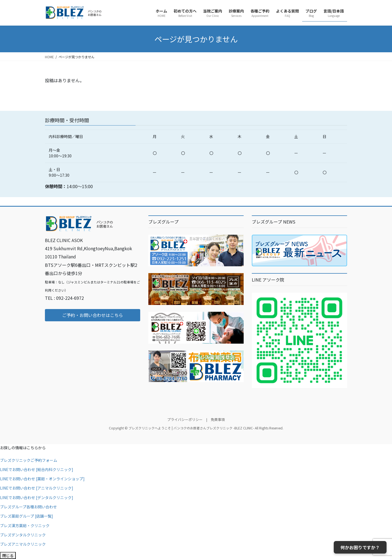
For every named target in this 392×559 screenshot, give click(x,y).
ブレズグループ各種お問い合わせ (28, 507)
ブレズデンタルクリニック (23, 535)
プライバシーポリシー (185, 419)
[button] (93, 315)
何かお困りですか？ (360, 547)
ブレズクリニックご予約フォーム (29, 460)
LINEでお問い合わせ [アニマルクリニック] (37, 488)
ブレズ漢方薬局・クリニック (25, 526)
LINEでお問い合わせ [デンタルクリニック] (37, 497)
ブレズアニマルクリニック (23, 544)
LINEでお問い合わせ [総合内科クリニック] (37, 469)
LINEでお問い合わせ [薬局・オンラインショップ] (42, 479)
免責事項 (218, 419)
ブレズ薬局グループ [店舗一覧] (27, 516)
